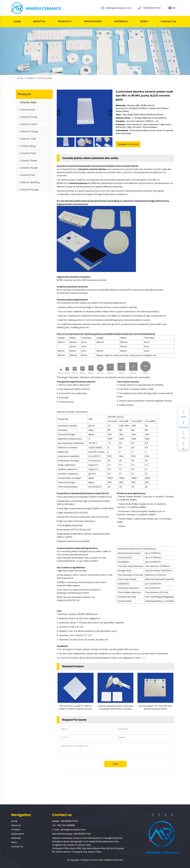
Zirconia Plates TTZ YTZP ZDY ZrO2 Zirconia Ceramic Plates (155, 707)
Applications (93, 22)
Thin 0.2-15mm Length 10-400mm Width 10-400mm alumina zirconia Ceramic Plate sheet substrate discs (76, 707)
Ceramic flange (29, 131)
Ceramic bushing (30, 182)
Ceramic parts (28, 153)
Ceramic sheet (28, 161)
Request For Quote (128, 144)
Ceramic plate (45, 78)
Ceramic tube (28, 139)
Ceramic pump (28, 117)
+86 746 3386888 (66, 825)
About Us (39, 22)
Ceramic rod (27, 110)
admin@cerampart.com (118, 8)
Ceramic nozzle (29, 168)
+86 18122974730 (152, 8)
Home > (21, 78)
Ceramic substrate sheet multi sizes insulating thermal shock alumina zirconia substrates (115, 707)
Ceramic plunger (29, 190)
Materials (121, 22)
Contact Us (168, 21)
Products (65, 22)
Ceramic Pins (27, 175)
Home (17, 21)
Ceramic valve (28, 124)
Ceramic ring (28, 146)
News (145, 22)
